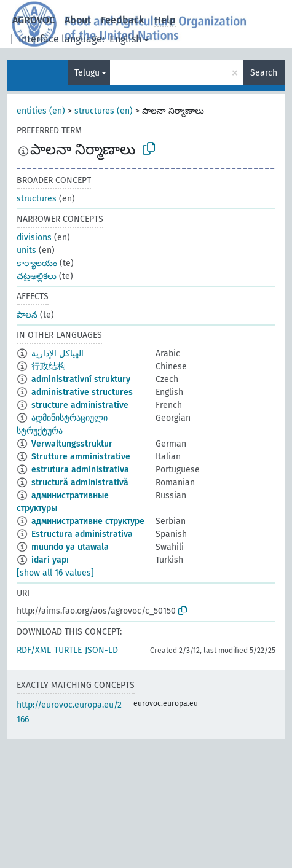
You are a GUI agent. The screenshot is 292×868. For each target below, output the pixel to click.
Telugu (87, 73)
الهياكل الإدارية (57, 354)
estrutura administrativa (80, 470)
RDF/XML (34, 650)
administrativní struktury (81, 379)
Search (264, 73)
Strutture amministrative (81, 457)
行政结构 (49, 366)
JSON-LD (101, 650)
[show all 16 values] (55, 573)
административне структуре (88, 521)
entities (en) (41, 111)
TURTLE (68, 650)
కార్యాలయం (37, 263)
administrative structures (82, 392)
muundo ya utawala (70, 547)
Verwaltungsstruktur (72, 444)
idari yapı (50, 560)
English (125, 39)
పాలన (27, 315)
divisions (34, 237)
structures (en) (104, 111)
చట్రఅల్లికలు (37, 276)
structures (37, 199)
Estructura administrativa (82, 534)
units (26, 250)
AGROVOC (34, 20)
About (78, 20)
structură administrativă (80, 483)
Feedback (123, 20)
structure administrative (80, 405)
